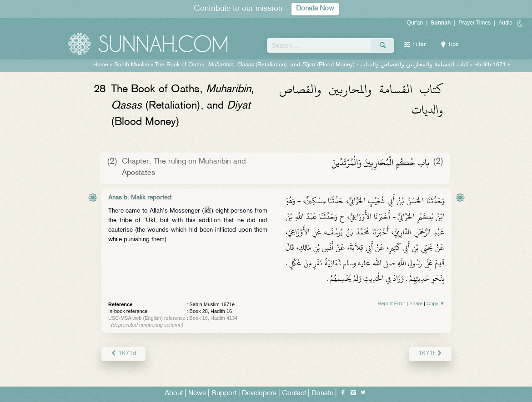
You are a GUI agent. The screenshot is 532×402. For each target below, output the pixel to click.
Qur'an (415, 23)
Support (224, 394)
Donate (322, 394)
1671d (123, 354)
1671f (430, 354)
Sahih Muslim (132, 65)
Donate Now (315, 9)
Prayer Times (474, 23)
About (174, 394)
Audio (505, 23)
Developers (259, 394)
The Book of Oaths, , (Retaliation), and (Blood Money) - (312, 65)
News (197, 394)
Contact (294, 394)
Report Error (391, 303)
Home (101, 65)
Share (416, 303)
